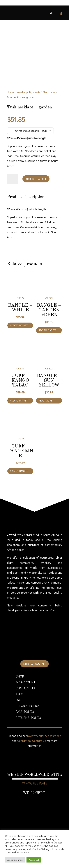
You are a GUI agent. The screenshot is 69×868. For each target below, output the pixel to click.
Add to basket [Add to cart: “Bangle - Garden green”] (47, 330)
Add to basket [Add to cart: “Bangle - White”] (19, 325)
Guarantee (24, 741)
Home (10, 92)
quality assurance (50, 736)
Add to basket (36, 179)
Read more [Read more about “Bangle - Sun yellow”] (45, 400)
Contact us (39, 741)
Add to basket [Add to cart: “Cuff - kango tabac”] (19, 400)
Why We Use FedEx (34, 783)
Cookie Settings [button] (15, 860)
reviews (32, 736)
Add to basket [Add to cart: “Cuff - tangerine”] (19, 471)
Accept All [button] (34, 860)
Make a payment (34, 664)
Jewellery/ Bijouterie (28, 92)
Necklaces (49, 92)
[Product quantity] (13, 179)
